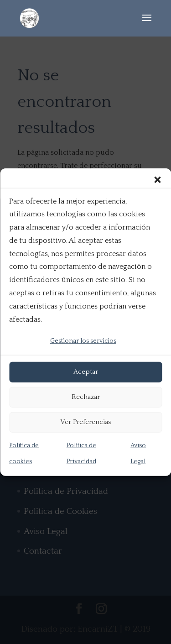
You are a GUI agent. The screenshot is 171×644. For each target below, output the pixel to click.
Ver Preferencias (85, 422)
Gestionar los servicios (83, 341)
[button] (157, 179)
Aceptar (86, 372)
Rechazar (86, 397)
